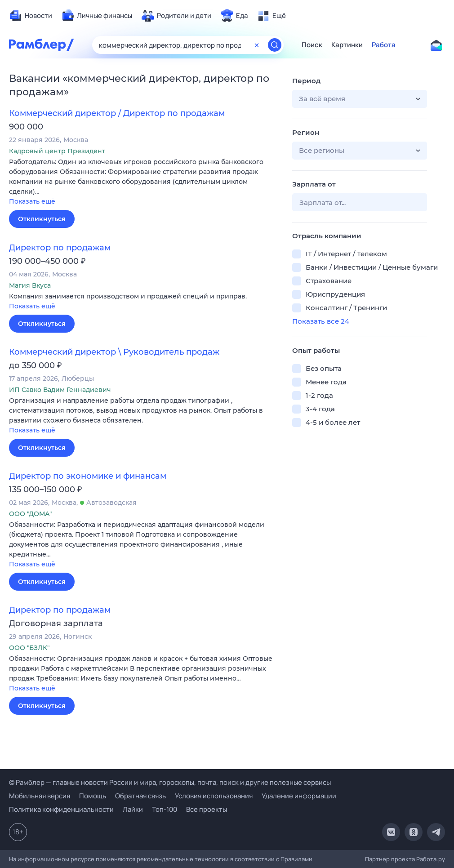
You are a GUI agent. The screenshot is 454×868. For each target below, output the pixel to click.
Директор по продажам (60, 248)
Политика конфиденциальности (61, 809)
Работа (384, 45)
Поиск (312, 45)
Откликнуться (42, 219)
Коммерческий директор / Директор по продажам (117, 113)
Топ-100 (165, 809)
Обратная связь (140, 796)
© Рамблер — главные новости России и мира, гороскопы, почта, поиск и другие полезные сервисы (170, 782)
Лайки (133, 809)
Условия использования (214, 796)
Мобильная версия (40, 796)
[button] (144, 182)
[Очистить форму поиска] (257, 45)
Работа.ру (431, 859)
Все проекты (207, 809)
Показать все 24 (321, 321)
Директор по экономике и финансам (88, 476)
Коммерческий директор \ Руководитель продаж (114, 352)
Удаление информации (299, 796)
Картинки (347, 45)
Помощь (93, 796)
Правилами (296, 859)
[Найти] (275, 45)
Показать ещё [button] (32, 201)
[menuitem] (31, 16)
